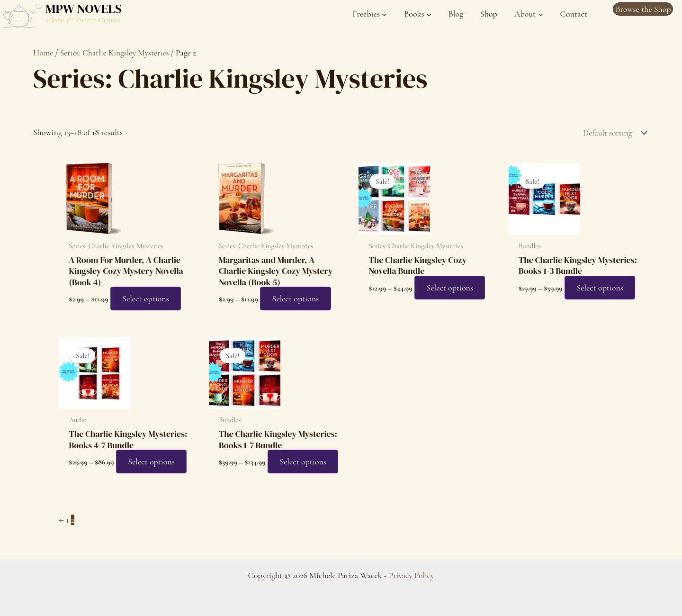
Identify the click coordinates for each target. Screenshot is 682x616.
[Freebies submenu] (370, 14)
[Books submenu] (418, 14)
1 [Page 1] (68, 538)
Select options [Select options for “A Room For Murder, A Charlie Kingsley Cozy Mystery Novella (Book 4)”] (149, 299)
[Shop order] (612, 133)
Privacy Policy (411, 575)
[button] (643, 9)
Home (43, 53)
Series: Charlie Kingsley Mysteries (117, 53)
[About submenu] (529, 14)
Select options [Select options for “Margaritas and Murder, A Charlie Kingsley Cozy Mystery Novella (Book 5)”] (299, 299)
